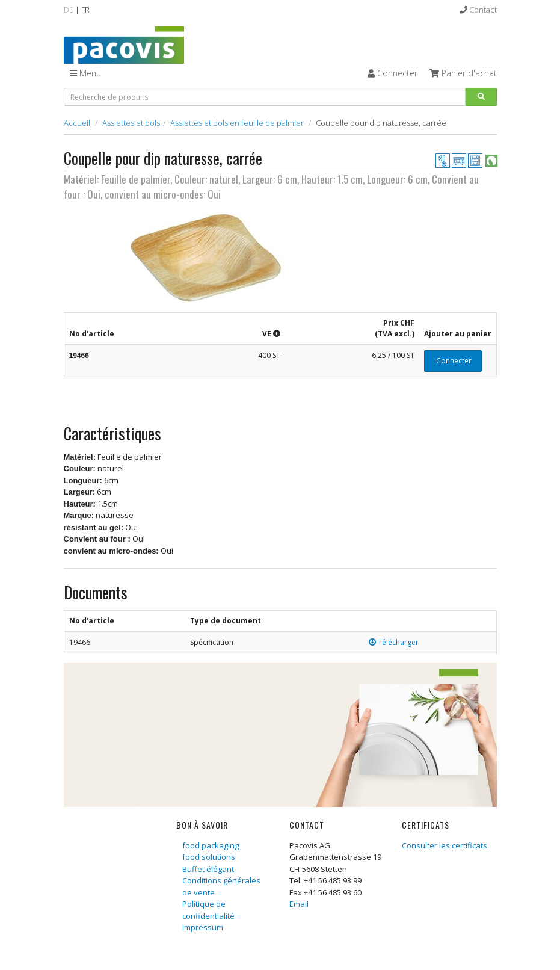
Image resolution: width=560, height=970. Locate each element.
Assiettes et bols (131, 123)
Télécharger (394, 642)
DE (69, 10)
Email (299, 904)
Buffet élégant (208, 869)
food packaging (211, 845)
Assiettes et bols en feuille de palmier (237, 123)
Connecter (453, 361)
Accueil (77, 123)
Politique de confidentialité (208, 910)
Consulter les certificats (445, 845)
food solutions (209, 857)
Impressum (203, 927)
